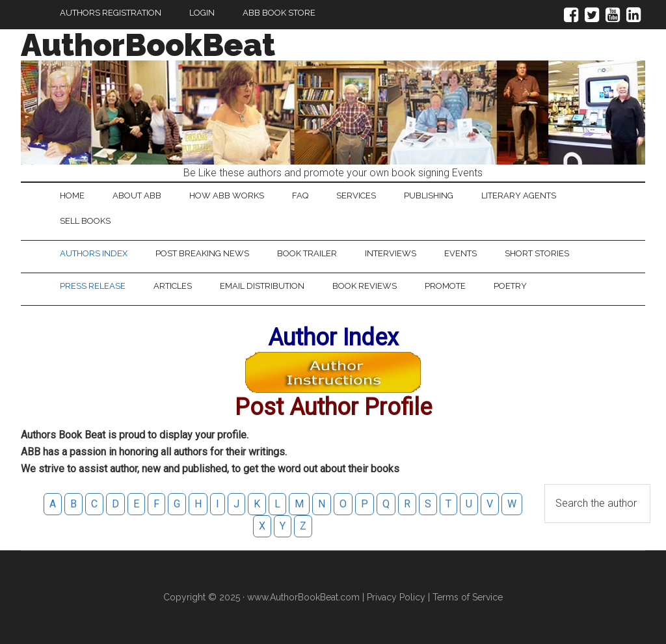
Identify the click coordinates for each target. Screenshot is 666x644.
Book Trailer (307, 253)
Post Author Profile (333, 407)
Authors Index (94, 253)
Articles (173, 286)
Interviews (391, 253)
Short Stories (537, 253)
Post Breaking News (202, 253)
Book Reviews (365, 286)
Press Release (93, 286)
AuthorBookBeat (148, 45)
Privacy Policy (396, 597)
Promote (445, 286)
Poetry (510, 286)
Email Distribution (262, 286)
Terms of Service (468, 597)
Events (460, 253)
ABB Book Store (279, 13)
